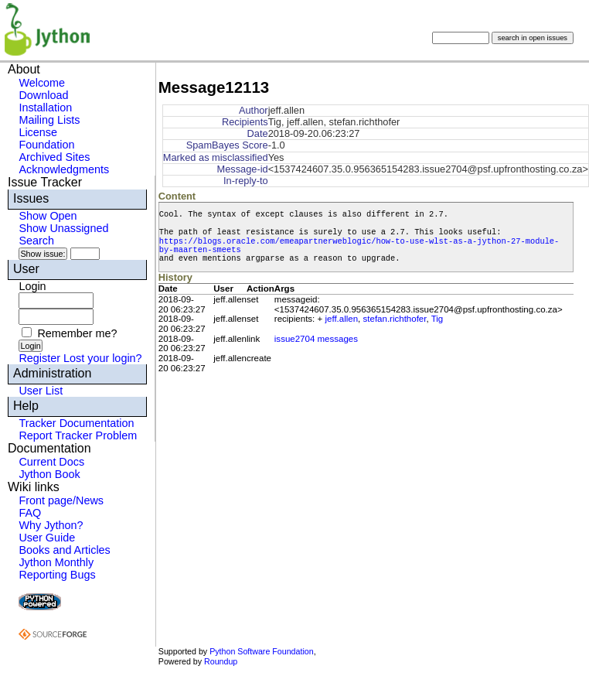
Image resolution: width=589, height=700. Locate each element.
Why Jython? (51, 525)
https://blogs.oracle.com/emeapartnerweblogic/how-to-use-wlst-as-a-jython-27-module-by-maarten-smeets (359, 246)
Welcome (42, 83)
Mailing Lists (49, 120)
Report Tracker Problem (78, 435)
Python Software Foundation (261, 651)
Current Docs (51, 462)
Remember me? (77, 333)
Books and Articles (64, 550)
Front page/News (61, 500)
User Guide (47, 538)
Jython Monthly (56, 562)
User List (41, 391)
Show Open (48, 216)
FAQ (30, 513)
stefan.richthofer (395, 319)
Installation (45, 108)
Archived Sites (54, 157)
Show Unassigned (63, 228)
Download (43, 95)
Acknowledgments (64, 169)
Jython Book (49, 474)
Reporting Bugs (57, 575)
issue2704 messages (316, 339)
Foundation (46, 145)
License (38, 132)
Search (36, 241)
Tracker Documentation (76, 423)
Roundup (221, 661)
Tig (437, 319)
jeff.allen (341, 319)
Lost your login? (103, 358)
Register (39, 358)
